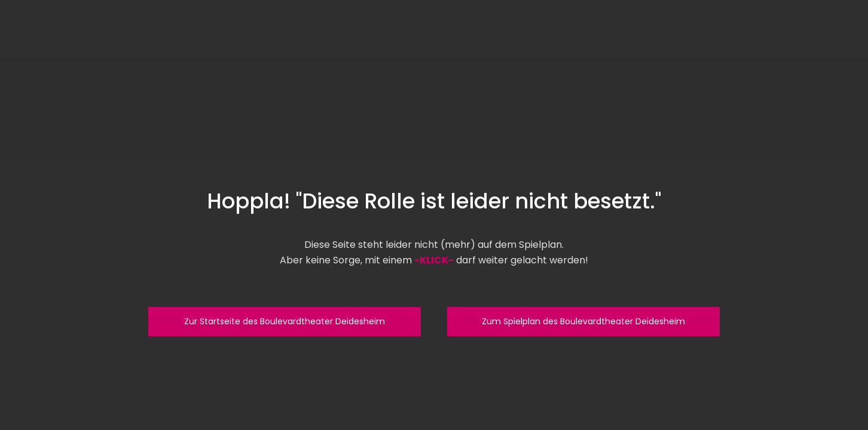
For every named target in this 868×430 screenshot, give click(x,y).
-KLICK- (434, 260)
